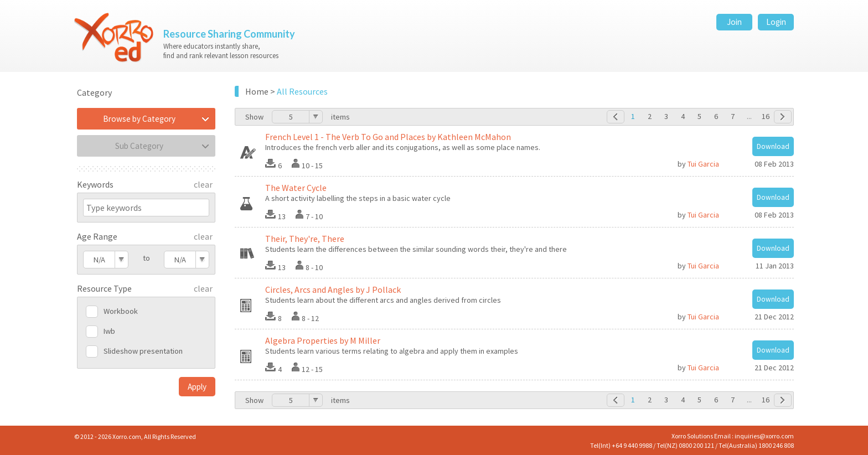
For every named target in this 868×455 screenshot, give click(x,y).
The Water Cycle (296, 188)
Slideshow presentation (143, 351)
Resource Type (104, 288)
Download (773, 146)
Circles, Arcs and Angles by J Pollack (333, 289)
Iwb (109, 331)
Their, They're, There (305, 239)
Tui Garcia (703, 164)
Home (257, 91)
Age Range (97, 236)
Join (734, 22)
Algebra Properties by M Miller (323, 340)
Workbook (121, 311)
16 (766, 116)
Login (776, 22)
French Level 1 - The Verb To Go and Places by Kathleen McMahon (388, 137)
